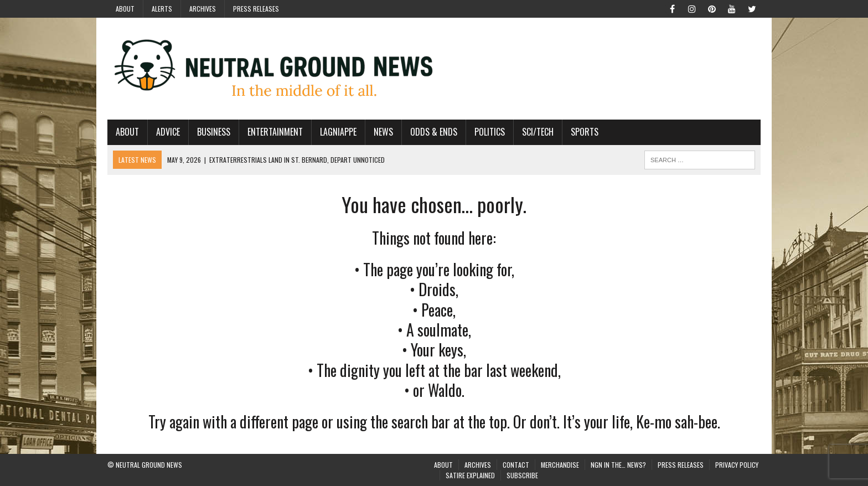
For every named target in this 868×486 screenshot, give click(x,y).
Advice (168, 132)
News (383, 132)
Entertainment (275, 132)
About (125, 9)
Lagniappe (338, 132)
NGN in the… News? (618, 465)
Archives (203, 9)
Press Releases (256, 9)
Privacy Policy (737, 465)
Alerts (162, 9)
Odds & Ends (434, 132)
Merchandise (560, 465)
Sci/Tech (538, 132)
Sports (585, 132)
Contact (516, 465)
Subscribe (522, 475)
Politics (490, 132)
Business (214, 132)
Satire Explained (470, 475)
